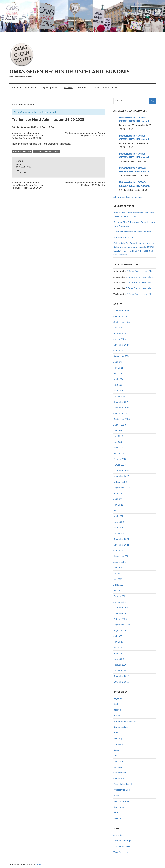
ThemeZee (40, 864)
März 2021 (119, 590)
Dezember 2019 (121, 676)
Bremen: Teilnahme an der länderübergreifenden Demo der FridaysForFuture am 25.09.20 (28, 136)
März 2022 (119, 522)
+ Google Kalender (22, 151)
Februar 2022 (120, 528)
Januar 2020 (120, 670)
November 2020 (121, 613)
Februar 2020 (120, 665)
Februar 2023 (120, 459)
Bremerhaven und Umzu (125, 721)
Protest (117, 796)
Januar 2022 (120, 533)
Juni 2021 (118, 573)
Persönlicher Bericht (123, 784)
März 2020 (119, 659)
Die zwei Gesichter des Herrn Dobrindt (132, 232)
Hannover (118, 744)
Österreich (82, 88)
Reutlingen (119, 807)
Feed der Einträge (122, 841)
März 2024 (119, 385)
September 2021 (122, 556)
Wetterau (118, 818)
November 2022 (121, 476)
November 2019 (121, 682)
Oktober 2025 (120, 316)
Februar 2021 (120, 596)
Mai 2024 (118, 373)
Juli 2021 (118, 568)
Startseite (16, 88)
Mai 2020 (118, 648)
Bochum (117, 710)
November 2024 (121, 345)
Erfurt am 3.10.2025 (123, 237)
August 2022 (120, 493)
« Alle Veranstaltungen (23, 105)
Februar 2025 (120, 334)
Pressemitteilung (122, 790)
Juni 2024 (118, 368)
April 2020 (118, 653)
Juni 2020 (118, 642)
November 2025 (121, 311)
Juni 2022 (118, 505)
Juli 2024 (118, 362)
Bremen (117, 716)
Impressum (110, 88)
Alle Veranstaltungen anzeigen (128, 197)
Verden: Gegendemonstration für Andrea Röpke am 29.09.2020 (85, 134)
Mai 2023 (118, 442)
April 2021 (118, 585)
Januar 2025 (120, 339)
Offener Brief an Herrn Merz (140, 271)
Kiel (115, 756)
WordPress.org (121, 852)
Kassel (117, 750)
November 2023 (121, 408)
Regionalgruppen (51, 88)
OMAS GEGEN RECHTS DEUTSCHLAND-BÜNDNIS (69, 71)
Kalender (68, 88)
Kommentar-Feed (122, 846)
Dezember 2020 (121, 608)
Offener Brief (120, 773)
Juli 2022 (118, 499)
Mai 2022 (118, 511)
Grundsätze (31, 88)
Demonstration (121, 727)
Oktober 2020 (120, 619)
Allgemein (118, 698)
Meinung (118, 767)
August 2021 (120, 562)
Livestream (119, 761)
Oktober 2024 (120, 351)
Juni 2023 (118, 436)
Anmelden (118, 835)
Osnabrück (119, 778)
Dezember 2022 (121, 471)
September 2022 (122, 488)
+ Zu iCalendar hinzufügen (47, 151)
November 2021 (121, 545)
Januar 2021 (120, 602)
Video (116, 813)
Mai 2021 (118, 579)
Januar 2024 (120, 396)
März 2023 (119, 453)
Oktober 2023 (120, 414)
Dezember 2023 (121, 402)
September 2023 (122, 419)
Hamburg (118, 738)
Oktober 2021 (120, 551)
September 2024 (122, 356)
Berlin (116, 704)
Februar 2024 (120, 391)
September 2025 (122, 322)
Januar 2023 (120, 465)
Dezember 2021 (121, 539)
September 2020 (122, 625)
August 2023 (120, 425)
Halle (116, 733)
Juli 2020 (118, 636)
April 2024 (118, 379)
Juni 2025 (118, 328)
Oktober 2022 (120, 482)
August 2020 (120, 631)
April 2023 (118, 448)
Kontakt (95, 88)
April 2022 (118, 516)
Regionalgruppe (121, 801)
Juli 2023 (118, 431)
